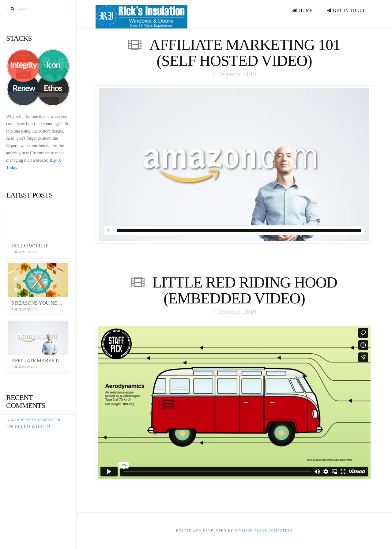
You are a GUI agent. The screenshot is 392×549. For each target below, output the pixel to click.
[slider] (239, 230)
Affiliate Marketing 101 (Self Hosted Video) (245, 53)
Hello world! (33, 427)
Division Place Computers (264, 530)
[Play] (109, 230)
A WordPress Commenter (33, 420)
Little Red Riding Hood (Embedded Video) (245, 290)
